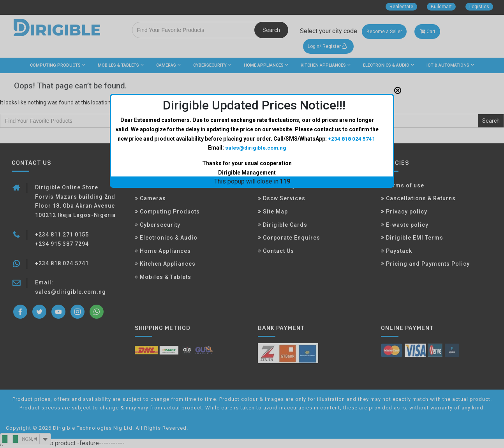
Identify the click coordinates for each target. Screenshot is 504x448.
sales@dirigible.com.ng (256, 148)
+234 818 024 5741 (352, 138)
